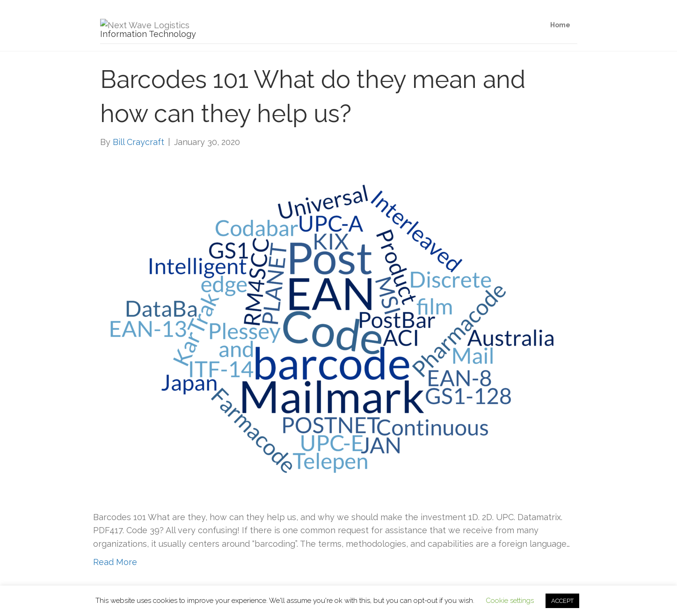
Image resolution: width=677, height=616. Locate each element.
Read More (115, 562)
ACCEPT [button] (562, 601)
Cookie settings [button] (510, 601)
